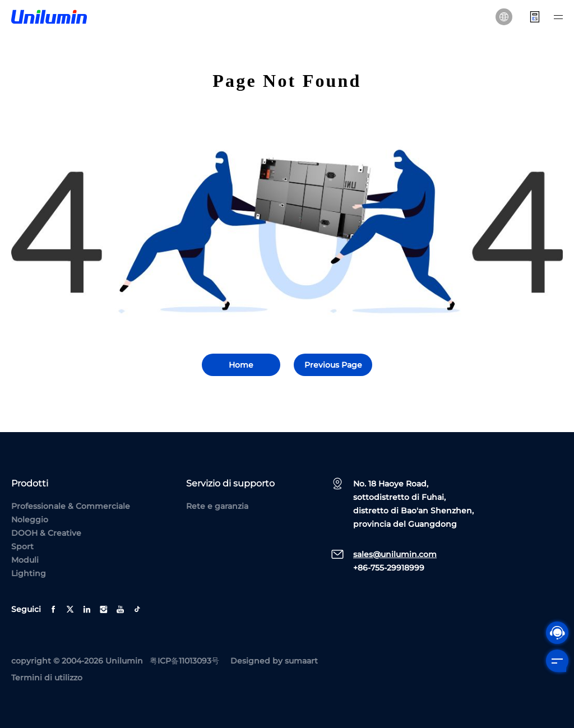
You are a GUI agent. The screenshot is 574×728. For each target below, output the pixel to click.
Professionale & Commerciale (71, 506)
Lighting (29, 573)
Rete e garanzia (217, 506)
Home (241, 365)
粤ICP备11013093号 (184, 661)
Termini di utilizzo (47, 678)
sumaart (301, 661)
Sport (22, 546)
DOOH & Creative (46, 533)
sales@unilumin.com (395, 554)
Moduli (25, 560)
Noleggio (30, 520)
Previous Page (333, 365)
